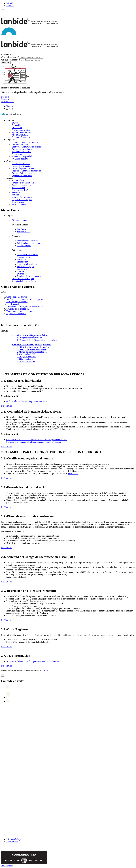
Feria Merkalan (18, 188)
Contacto (5, 99)
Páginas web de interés (16, 314)
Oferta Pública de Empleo (23, 279)
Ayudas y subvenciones (22, 149)
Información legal (14, 839)
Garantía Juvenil (24, 246)
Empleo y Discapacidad (22, 156)
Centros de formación (21, 164)
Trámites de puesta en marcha (19, 311)
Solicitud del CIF (26, 354)
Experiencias (23, 269)
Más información (26, 361)
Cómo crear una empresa (28, 255)
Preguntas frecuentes (21, 159)
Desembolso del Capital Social (32, 349)
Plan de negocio (13, 304)
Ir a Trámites (7, 406)
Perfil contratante (19, 204)
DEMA (46, 670)
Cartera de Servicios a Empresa (25, 142)
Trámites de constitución (18, 309)
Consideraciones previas (17, 297)
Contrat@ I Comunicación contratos (27, 147)
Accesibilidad (12, 842)
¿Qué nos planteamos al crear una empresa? (25, 299)
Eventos (20, 274)
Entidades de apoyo (25, 267)
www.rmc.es (73, 474)
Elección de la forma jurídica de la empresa (25, 306)
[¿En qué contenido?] (30, 60)
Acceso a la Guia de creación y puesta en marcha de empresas (33, 661)
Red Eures (21, 229)
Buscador (5, 55)
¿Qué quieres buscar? (22, 57)
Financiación (23, 262)
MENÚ (9, 3)
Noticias (15, 195)
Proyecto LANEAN (20, 190)
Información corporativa (22, 197)
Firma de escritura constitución (32, 352)
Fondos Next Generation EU (24, 183)
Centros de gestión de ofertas (24, 168)
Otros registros (25, 359)
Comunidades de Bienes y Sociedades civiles (37, 340)
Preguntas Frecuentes (21, 137)
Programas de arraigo (21, 130)
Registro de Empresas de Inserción (26, 171)
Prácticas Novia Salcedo (27, 241)
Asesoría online (18, 154)
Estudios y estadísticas (21, 185)
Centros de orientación (21, 166)
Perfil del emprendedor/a (17, 302)
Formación (16, 125)
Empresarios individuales (29, 338)
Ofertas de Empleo (20, 144)
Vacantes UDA (23, 232)
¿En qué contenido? (22, 60)
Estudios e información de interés (31, 276)
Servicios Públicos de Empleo (24, 281)
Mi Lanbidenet (7, 102)
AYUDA (10, 6)
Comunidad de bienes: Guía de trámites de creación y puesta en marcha (37, 440)
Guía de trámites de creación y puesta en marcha (27, 401)
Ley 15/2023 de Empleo (22, 200)
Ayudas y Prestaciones (21, 132)
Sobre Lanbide (18, 180)
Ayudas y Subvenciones (22, 173)
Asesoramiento (23, 257)
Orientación (17, 128)
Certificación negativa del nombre (33, 347)
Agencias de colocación (22, 176)
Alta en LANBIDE (20, 135)
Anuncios (16, 192)
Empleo (15, 123)
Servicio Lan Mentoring (22, 152)
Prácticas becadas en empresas (30, 243)
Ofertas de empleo (19, 220)
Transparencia (18, 202)
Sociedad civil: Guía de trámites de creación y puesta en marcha (34, 442)
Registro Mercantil (27, 357)
